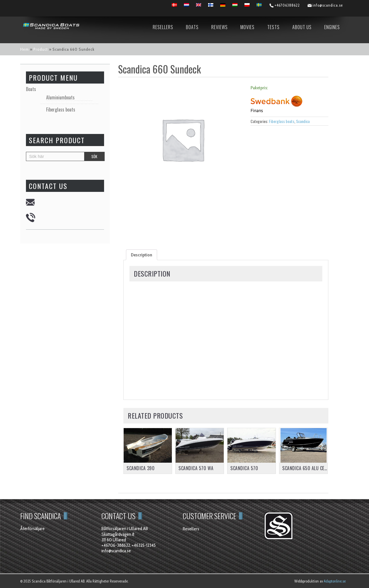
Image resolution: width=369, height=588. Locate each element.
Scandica (303, 121)
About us (302, 27)
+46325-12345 (144, 545)
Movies (247, 27)
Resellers (163, 27)
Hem (25, 49)
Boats (192, 27)
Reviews (220, 27)
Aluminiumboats (60, 98)
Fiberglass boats (282, 121)
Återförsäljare (32, 529)
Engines (332, 27)
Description (142, 255)
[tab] (142, 255)
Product (41, 49)
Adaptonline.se (335, 581)
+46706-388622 (116, 545)
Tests (273, 27)
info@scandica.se (116, 551)
